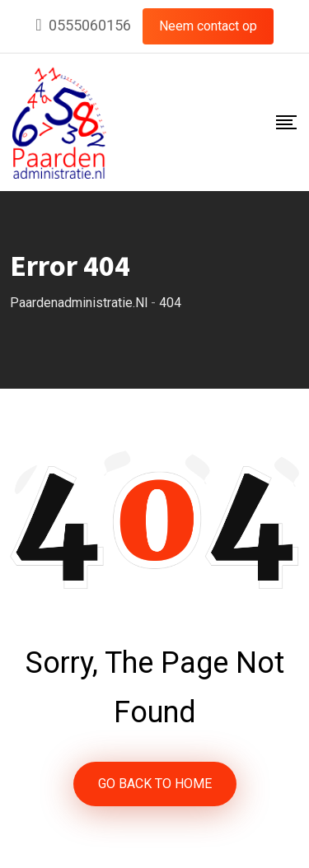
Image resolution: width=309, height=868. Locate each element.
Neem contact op (208, 26)
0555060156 (90, 25)
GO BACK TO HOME (155, 784)
